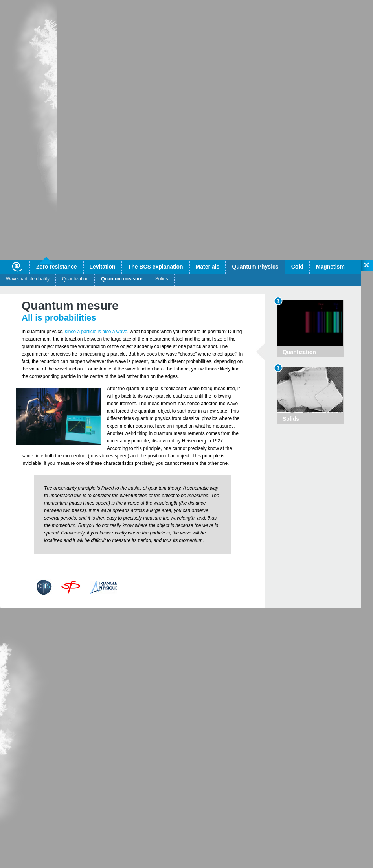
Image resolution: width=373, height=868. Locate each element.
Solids (162, 279)
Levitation (103, 267)
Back (37, 568)
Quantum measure (122, 279)
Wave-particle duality (28, 279)
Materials (208, 267)
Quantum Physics (255, 267)
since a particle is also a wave (96, 332)
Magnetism (330, 267)
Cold (297, 267)
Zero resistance (57, 267)
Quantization (75, 279)
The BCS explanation (156, 267)
